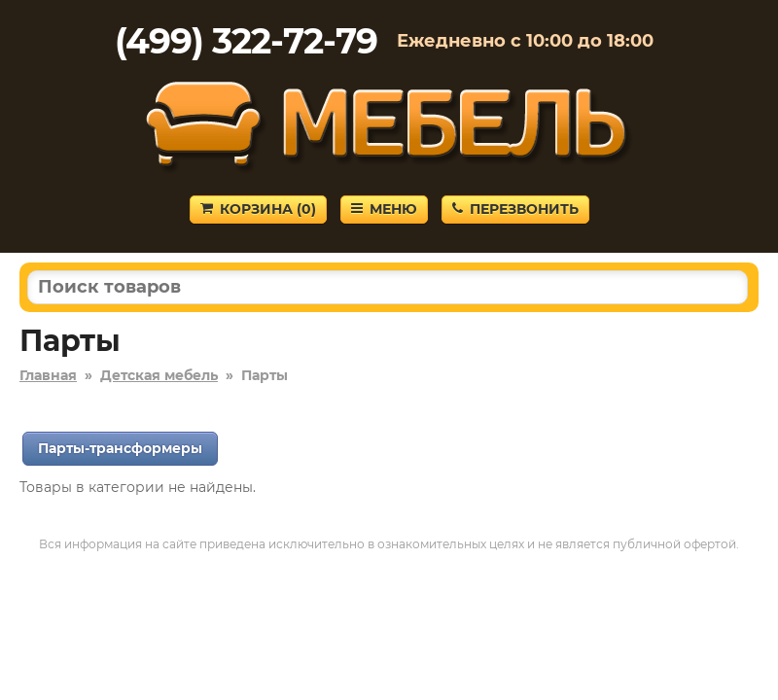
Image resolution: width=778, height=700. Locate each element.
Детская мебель (159, 375)
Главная (48, 375)
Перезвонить (515, 209)
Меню (384, 209)
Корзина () (258, 209)
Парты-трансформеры (120, 448)
